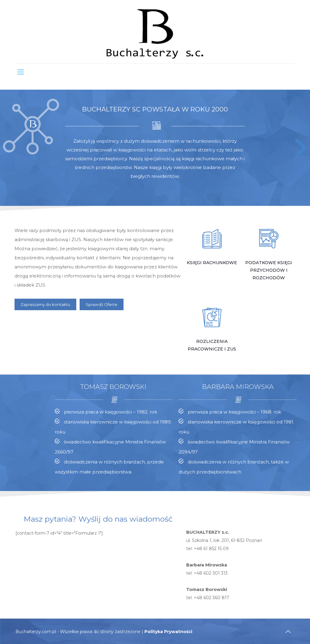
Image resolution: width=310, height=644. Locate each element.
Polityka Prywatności (168, 632)
